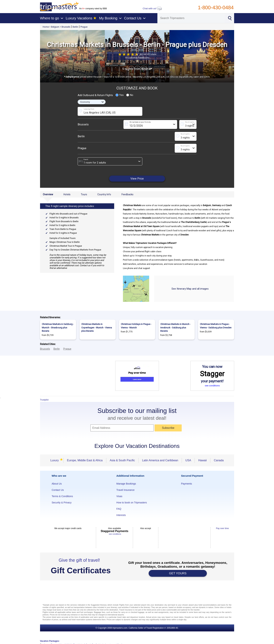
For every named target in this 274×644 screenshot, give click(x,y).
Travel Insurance (126, 490)
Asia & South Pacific (122, 460)
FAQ (119, 509)
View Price (137, 179)
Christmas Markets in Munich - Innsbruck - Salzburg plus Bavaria (175, 328)
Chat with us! (152, 8)
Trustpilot (44, 400)
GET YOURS (178, 573)
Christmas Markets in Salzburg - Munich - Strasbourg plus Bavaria (58, 328)
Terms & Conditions (62, 496)
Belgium (55, 27)
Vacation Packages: (50, 641)
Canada (219, 460)
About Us (57, 484)
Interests (121, 515)
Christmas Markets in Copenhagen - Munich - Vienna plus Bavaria (97, 328)
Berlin (75, 27)
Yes (120, 95)
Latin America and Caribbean (160, 460)
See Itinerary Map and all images (190, 289)
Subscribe (168, 428)
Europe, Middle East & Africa (85, 460)
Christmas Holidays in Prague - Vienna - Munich (136, 326)
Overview (48, 194)
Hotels (67, 194)
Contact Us (58, 490)
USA (188, 460)
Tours (84, 194)
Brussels (66, 27)
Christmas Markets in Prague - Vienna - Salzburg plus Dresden (216, 326)
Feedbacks (127, 194)
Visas (119, 496)
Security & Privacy (62, 503)
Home (46, 27)
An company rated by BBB (93, 9)
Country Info (104, 194)
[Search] (191, 18)
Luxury (55, 460)
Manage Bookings (126, 484)
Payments (187, 484)
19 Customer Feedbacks (137, 58)
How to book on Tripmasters (132, 503)
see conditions (212, 386)
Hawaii (202, 460)
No (130, 95)
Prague (84, 27)
